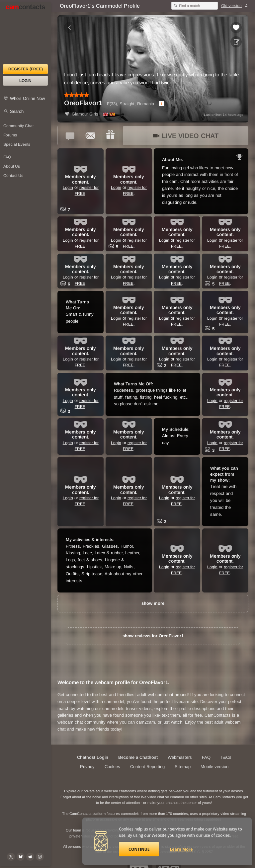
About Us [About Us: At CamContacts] (12, 166)
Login (25, 81)
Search (17, 111)
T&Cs (226, 757)
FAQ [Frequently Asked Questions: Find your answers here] (7, 157)
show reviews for (153, 636)
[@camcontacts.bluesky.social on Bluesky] (21, 857)
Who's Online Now (27, 98)
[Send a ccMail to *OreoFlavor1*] (90, 135)
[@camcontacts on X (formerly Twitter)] (11, 857)
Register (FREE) (26, 69)
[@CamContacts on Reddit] (30, 857)
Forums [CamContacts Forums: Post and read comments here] (10, 135)
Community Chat (18, 126)
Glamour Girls (81, 114)
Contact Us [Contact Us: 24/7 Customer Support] (13, 176)
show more (153, 603)
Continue (139, 849)
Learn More (181, 849)
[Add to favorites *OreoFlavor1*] (236, 28)
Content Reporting (147, 767)
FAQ (206, 757)
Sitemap (183, 767)
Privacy (87, 767)
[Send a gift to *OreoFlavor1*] (110, 135)
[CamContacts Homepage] (25, 33)
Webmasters (180, 757)
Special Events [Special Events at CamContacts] (17, 144)
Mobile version (214, 767)
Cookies (112, 767)
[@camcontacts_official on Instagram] (40, 857)
